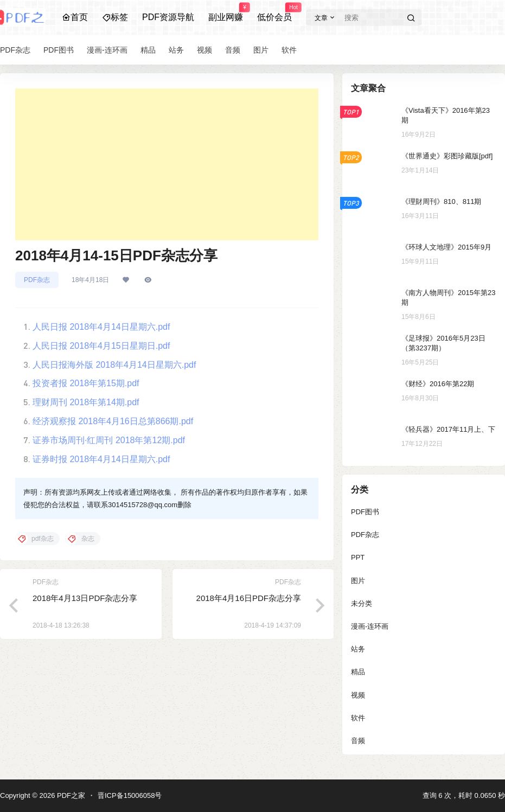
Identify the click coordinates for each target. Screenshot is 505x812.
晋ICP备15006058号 (130, 795)
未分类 (362, 603)
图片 (358, 581)
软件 (358, 718)
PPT (358, 557)
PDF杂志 (37, 280)
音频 (358, 741)
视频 (358, 695)
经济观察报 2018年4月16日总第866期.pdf (113, 421)
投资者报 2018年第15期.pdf (86, 383)
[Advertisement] (167, 164)
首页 (75, 17)
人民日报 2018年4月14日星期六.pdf (101, 327)
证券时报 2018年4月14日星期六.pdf (101, 459)
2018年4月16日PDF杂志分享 (249, 598)
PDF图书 (365, 512)
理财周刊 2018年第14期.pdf (86, 402)
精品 (358, 672)
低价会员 (274, 12)
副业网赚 (226, 12)
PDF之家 (70, 795)
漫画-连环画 (370, 626)
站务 (358, 649)
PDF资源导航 (168, 17)
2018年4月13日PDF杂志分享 (85, 598)
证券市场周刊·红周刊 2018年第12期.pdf (109, 440)
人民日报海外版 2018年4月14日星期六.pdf (114, 365)
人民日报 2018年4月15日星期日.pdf (101, 346)
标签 (115, 17)
